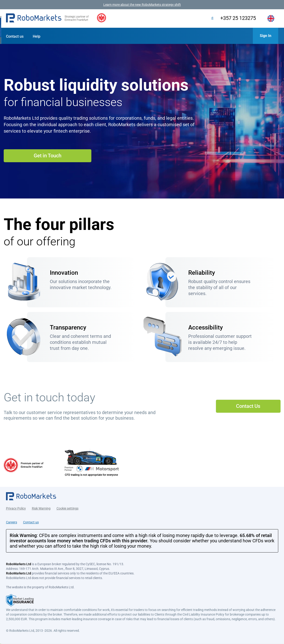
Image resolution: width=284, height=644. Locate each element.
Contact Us (248, 406)
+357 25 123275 (237, 18)
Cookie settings (67, 508)
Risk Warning (41, 508)
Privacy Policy (16, 508)
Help (37, 36)
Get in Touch (48, 156)
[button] (34, 18)
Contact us (15, 36)
